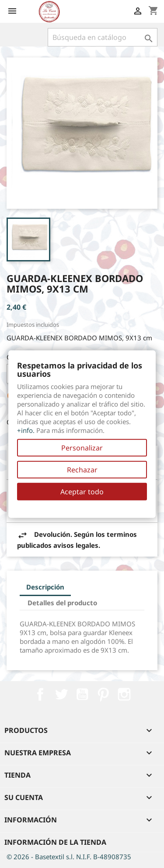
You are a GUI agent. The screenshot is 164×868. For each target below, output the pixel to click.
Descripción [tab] (45, 587)
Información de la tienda (55, 842)
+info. (26, 430)
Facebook (40, 694)
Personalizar (82, 448)
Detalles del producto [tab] (62, 603)
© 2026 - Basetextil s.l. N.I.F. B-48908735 (69, 857)
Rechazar (82, 470)
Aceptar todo (82, 492)
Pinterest (103, 694)
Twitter (61, 694)
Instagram (124, 694)
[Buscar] (103, 37)
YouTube (82, 694)
